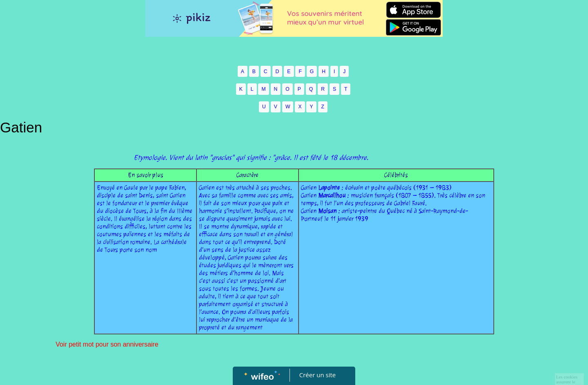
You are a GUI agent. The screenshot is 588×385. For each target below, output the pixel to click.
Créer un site (317, 375)
